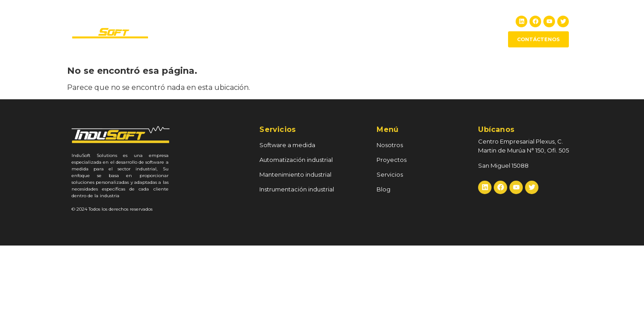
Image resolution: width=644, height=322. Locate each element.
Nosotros (332, 31)
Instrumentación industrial (297, 189)
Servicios (448, 31)
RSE (411, 31)
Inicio (295, 31)
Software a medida (287, 145)
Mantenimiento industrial (295, 174)
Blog (481, 31)
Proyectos (375, 31)
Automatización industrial (296, 160)
